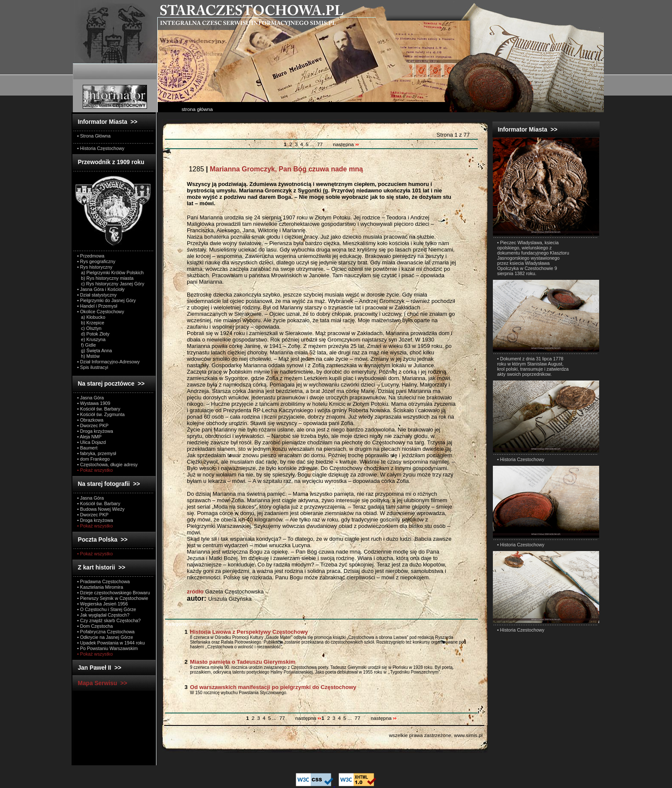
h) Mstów (88, 356)
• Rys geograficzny (96, 261)
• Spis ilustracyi (93, 367)
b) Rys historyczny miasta (105, 278)
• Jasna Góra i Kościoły (101, 289)
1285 (275, 169)
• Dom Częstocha (95, 626)
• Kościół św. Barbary (99, 409)
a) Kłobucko (91, 317)
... (313, 144)
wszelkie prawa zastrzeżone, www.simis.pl (436, 735)
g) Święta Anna (94, 351)
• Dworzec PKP (93, 425)
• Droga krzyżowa (95, 431)
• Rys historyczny (95, 267)
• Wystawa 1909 (94, 403)
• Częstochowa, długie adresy (107, 464)
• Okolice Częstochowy (101, 312)
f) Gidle (87, 345)
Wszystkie (188, 624)
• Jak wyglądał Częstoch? (103, 615)
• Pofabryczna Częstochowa (106, 632)
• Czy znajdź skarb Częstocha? (109, 620)
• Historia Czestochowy (521, 459)
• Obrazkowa (90, 420)
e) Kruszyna (91, 339)
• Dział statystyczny (97, 295)
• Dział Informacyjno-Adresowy (108, 362)
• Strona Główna (94, 136)
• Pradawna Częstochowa (103, 581)
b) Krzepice (91, 323)
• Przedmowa (91, 256)
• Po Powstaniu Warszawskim (107, 648)
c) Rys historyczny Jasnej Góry (111, 284)
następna (346, 144)
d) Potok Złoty (93, 334)
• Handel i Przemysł (97, 306)
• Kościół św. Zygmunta (101, 414)
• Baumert (87, 448)
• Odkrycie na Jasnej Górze (105, 637)
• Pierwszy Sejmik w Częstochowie (113, 598)
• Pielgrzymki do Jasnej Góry (106, 300)
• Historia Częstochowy (101, 148)
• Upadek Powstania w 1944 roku (111, 643)
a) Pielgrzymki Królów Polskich (110, 273)
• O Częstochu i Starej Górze (107, 609)
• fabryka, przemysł (97, 453)
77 (320, 144)
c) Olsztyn (89, 328)
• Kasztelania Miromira (100, 587)
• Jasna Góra (90, 398)
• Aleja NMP (89, 437)
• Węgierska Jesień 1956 (103, 604)
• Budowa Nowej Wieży (101, 509)
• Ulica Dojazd (91, 442)
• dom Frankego (93, 459)
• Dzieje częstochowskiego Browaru (114, 593)
